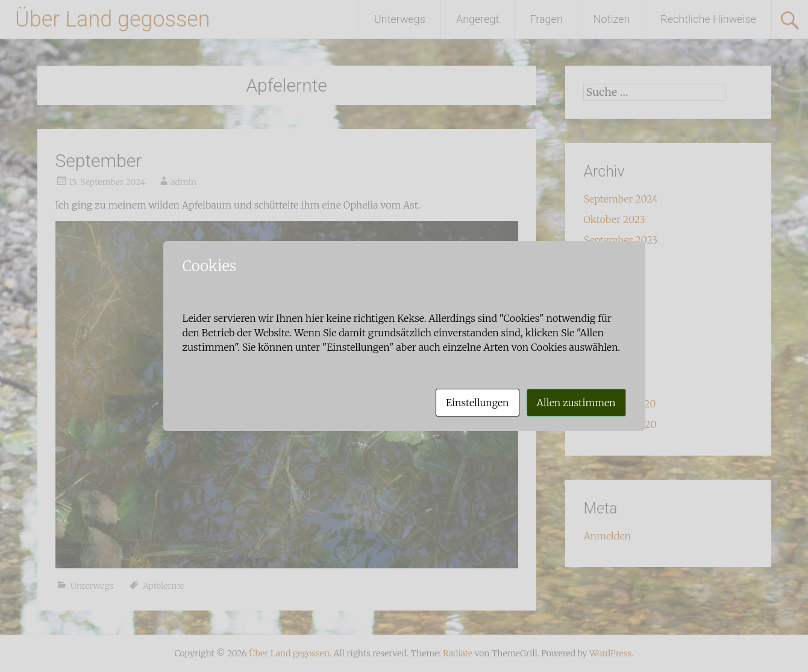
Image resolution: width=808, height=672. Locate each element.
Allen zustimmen (576, 403)
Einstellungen (477, 403)
